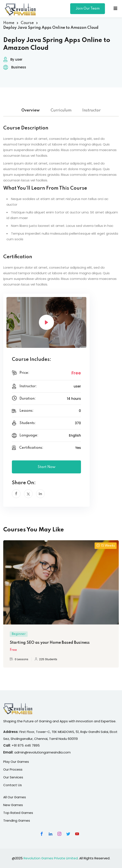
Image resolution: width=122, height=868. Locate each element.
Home (9, 23)
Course (27, 23)
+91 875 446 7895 (26, 745)
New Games (13, 805)
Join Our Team (88, 9)
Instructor (91, 110)
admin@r (21, 752)
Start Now (47, 467)
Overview (31, 110)
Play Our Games (16, 762)
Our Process (13, 769)
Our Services (13, 777)
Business (19, 67)
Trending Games (17, 820)
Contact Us (13, 785)
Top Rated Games (18, 813)
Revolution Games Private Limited (51, 858)
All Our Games (15, 797)
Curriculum (61, 110)
